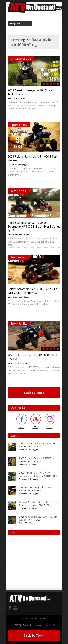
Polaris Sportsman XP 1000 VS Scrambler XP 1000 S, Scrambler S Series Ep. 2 (34, 227)
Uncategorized (21, 59)
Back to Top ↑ (34, 393)
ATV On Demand (23, 625)
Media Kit (50, 625)
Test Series (18, 191)
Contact (38, 625)
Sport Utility (19, 125)
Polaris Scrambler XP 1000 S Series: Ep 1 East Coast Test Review (34, 291)
